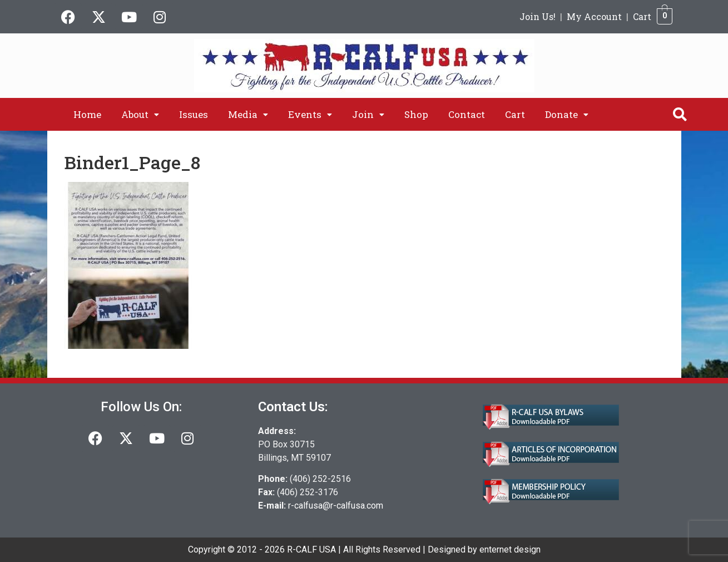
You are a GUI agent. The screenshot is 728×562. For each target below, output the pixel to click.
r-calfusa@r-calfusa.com (336, 506)
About (140, 114)
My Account (594, 16)
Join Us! (538, 16)
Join (368, 114)
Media (248, 114)
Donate (567, 114)
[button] (140, 114)
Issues (194, 114)
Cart (642, 16)
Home (87, 114)
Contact (467, 114)
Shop (416, 114)
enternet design (510, 549)
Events (310, 114)
